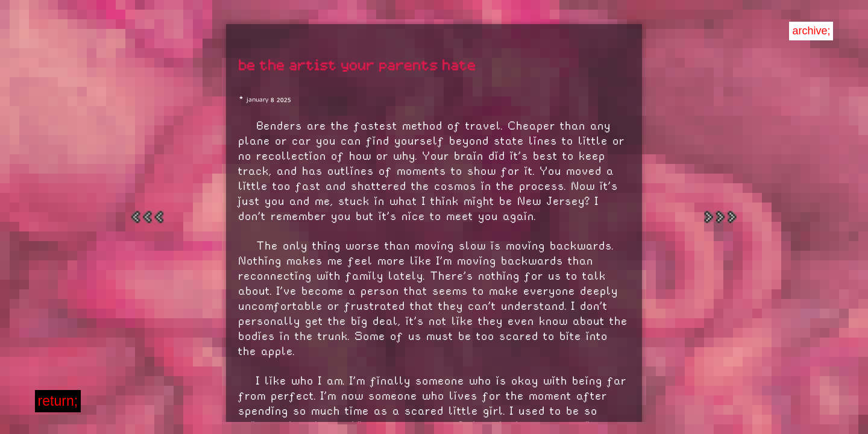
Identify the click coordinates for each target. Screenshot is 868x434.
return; (58, 401)
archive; (811, 31)
